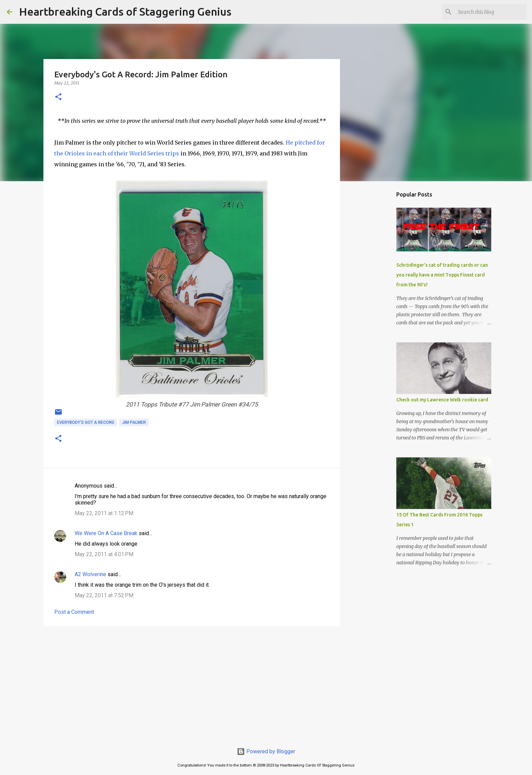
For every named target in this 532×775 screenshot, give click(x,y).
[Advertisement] (192, 684)
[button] (58, 97)
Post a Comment (74, 612)
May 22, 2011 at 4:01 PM (104, 554)
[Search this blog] (491, 12)
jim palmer (134, 422)
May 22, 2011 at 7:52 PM (104, 595)
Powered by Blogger (266, 751)
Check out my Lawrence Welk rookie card (442, 400)
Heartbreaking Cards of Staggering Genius (125, 12)
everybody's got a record (86, 422)
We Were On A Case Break (106, 533)
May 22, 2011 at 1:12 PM (104, 513)
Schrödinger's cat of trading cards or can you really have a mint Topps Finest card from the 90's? (442, 275)
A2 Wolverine (90, 574)
